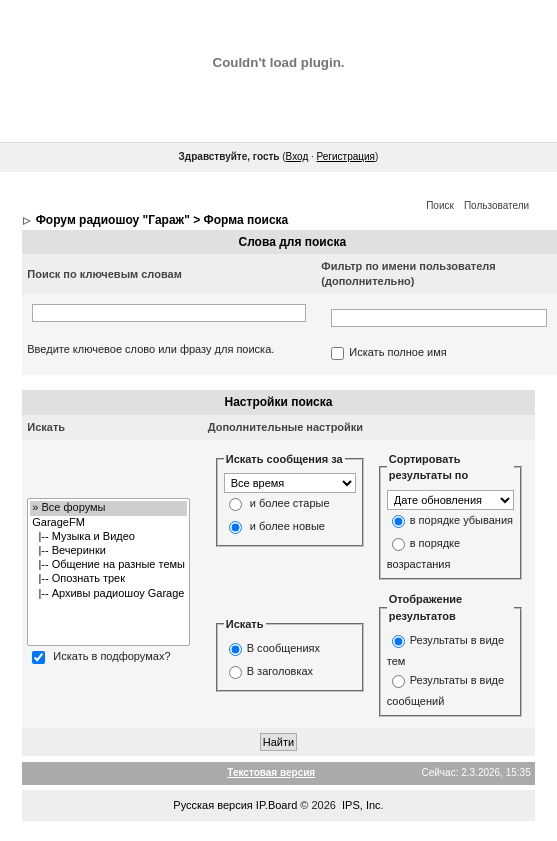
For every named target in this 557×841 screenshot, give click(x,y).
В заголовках (280, 672)
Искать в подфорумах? (111, 657)
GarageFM (108, 523)
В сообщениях (283, 649)
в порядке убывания (461, 520)
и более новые (287, 527)
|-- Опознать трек (108, 579)
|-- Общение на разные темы (108, 565)
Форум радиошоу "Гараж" (113, 220)
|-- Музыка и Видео (108, 537)
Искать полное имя (397, 353)
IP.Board (276, 805)
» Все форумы (108, 508)
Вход (297, 156)
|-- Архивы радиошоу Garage (108, 594)
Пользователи (496, 205)
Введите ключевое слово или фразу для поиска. (150, 349)
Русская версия (212, 805)
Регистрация (346, 156)
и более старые (290, 504)
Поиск (440, 205)
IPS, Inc (361, 805)
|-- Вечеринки (108, 551)
